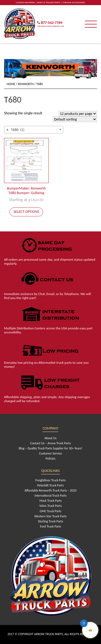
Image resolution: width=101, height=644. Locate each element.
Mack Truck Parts (50, 501)
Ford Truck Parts (50, 526)
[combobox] (34, 130)
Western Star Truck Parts (50, 516)
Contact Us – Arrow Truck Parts (50, 443)
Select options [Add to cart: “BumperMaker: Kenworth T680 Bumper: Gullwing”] (26, 212)
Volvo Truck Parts (50, 506)
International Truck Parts (50, 496)
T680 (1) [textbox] (15, 130)
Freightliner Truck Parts (50, 480)
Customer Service (50, 453)
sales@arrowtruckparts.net (50, 26)
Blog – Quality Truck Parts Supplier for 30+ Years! (50, 448)
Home (11, 84)
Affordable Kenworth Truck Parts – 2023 (50, 490)
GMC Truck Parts (50, 511)
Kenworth (26, 84)
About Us (50, 438)
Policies (50, 459)
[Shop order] (75, 119)
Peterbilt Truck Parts (51, 485)
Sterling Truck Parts (50, 521)
